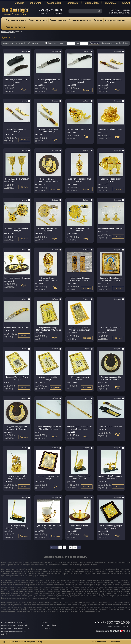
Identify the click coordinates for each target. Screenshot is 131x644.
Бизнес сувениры (58, 20)
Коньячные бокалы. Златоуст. (111, 228)
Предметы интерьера (16, 20)
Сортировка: (9, 43)
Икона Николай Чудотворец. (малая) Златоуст (111, 527)
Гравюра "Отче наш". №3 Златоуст (17, 378)
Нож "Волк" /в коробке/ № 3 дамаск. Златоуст (48, 130)
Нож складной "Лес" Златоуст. (17, 328)
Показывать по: (108, 43)
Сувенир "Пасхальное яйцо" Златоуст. (80, 180)
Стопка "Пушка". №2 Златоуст (80, 129)
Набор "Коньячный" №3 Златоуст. (48, 230)
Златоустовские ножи (115, 20)
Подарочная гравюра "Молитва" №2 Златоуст (80, 329)
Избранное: (116, 642)
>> (79, 547)
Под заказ (25, 91)
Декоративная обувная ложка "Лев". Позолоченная (80, 428)
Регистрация (110, 2)
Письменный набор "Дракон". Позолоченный (111, 477)
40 (117, 43)
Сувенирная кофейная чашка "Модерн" (48, 527)
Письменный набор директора (80, 527)
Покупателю (36, 2)
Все (126, 43)
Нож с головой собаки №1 (111, 427)
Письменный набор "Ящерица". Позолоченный (17, 527)
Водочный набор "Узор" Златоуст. (111, 180)
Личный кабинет (92, 2)
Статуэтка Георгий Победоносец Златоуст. (17, 477)
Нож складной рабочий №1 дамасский (80, 81)
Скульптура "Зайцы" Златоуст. (111, 129)
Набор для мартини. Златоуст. (17, 278)
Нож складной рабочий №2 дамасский (48, 81)
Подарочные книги (38, 20)
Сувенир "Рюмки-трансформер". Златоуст (48, 279)
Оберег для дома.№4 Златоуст (48, 378)
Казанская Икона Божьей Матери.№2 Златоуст (111, 279)
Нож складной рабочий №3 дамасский (17, 81)
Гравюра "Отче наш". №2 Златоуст (48, 477)
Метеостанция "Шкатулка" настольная (111, 329)
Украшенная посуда (15, 27)
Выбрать (25, 51)
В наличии (51, 43)
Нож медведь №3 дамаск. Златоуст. (111, 81)
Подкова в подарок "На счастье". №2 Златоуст (17, 428)
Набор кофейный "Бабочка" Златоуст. (17, 230)
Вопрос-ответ (73, 2)
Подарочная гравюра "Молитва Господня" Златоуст (48, 329)
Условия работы (54, 2)
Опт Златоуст (15, 11)
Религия (98, 20)
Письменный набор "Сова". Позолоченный (80, 477)
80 (122, 43)
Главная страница (8, 32)
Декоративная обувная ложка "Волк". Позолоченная (48, 428)
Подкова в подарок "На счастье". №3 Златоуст (111, 378)
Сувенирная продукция (80, 20)
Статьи (45, 622)
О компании (19, 2)
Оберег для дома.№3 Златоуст (80, 378)
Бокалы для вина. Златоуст (17, 179)
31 (71, 547)
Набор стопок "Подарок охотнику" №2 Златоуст (80, 279)
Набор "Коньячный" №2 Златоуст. (80, 230)
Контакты (126, 2)
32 (75, 547)
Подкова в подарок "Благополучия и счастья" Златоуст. (48, 180)
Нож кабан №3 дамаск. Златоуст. (17, 130)
